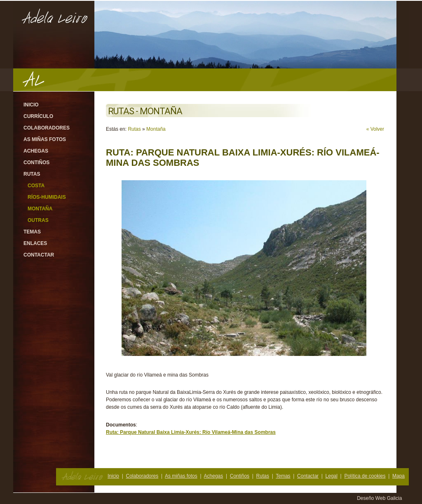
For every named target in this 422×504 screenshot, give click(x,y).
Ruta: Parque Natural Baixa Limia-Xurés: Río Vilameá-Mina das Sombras (191, 432)
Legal (332, 476)
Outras (38, 220)
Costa (36, 186)
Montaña (40, 209)
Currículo (38, 116)
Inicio (31, 105)
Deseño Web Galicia (380, 498)
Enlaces (35, 243)
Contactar (39, 255)
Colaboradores (47, 128)
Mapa (399, 476)
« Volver (375, 129)
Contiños (36, 163)
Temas (32, 232)
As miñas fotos (45, 139)
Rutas (32, 174)
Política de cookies (365, 476)
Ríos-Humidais (47, 197)
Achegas (36, 151)
